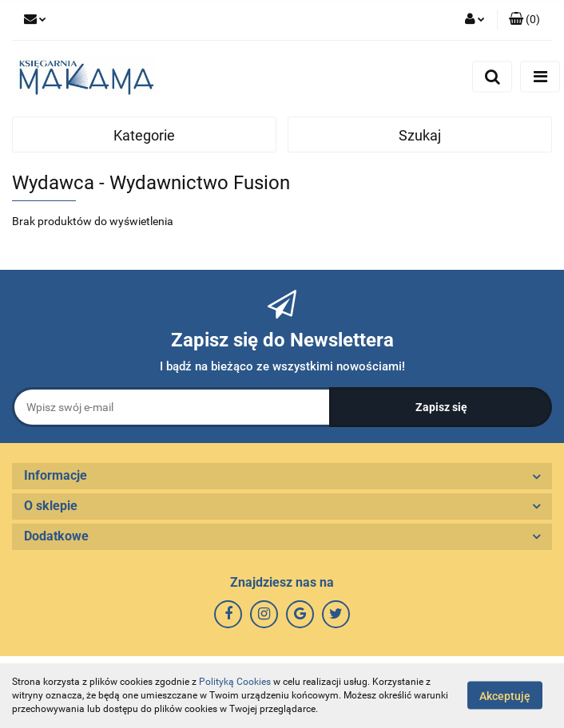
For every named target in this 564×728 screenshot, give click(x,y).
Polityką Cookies (235, 682)
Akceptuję (505, 696)
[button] (524, 20)
